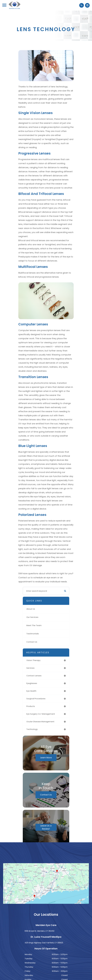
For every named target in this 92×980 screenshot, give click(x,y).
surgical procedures (36, 699)
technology (32, 729)
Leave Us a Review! (46, 827)
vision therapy (33, 660)
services (30, 668)
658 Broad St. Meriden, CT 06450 (39, 931)
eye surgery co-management (41, 714)
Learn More (46, 758)
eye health (31, 691)
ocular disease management (40, 722)
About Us (31, 609)
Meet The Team (34, 625)
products (31, 706)
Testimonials (33, 634)
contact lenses (34, 676)
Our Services (32, 617)
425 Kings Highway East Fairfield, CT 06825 (44, 943)
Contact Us (32, 642)
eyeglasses (32, 683)
